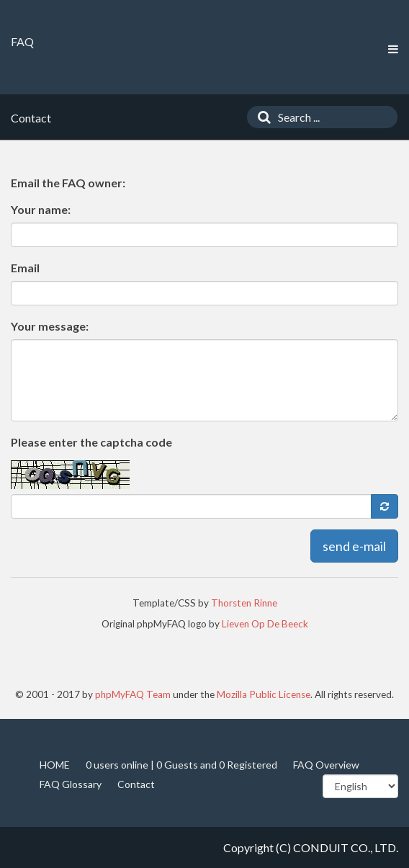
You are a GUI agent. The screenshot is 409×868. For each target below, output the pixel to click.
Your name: (41, 209)
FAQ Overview (326, 765)
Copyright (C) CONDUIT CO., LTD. (311, 847)
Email (25, 268)
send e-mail (354, 546)
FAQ (22, 41)
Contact (136, 784)
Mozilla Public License (264, 694)
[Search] (261, 117)
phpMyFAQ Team (133, 694)
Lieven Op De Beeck (265, 624)
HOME (55, 765)
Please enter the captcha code (91, 442)
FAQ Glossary (71, 784)
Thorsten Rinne (244, 603)
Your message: (50, 326)
